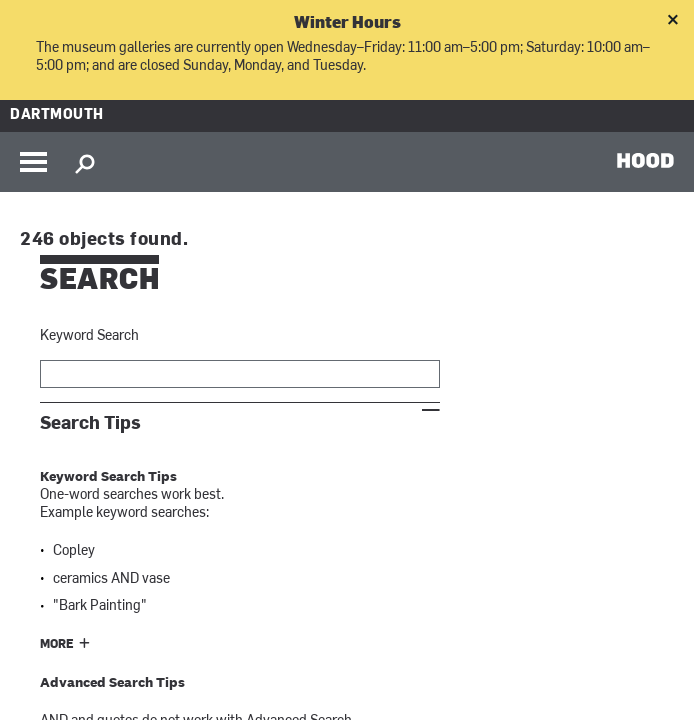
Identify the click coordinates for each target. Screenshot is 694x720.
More (57, 645)
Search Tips (90, 423)
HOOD (645, 160)
